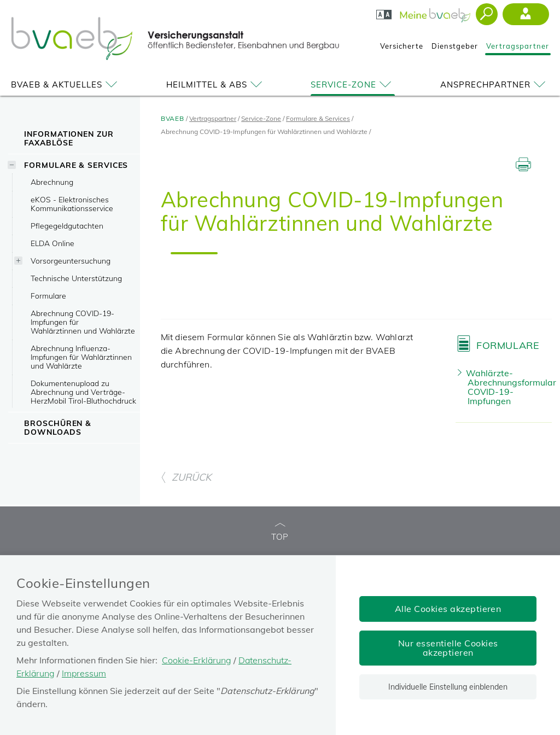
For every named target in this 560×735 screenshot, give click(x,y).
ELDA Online (52, 243)
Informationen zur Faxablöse (69, 138)
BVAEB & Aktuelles (66, 84)
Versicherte (402, 46)
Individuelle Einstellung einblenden (448, 687)
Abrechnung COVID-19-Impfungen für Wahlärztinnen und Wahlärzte (83, 322)
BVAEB (173, 118)
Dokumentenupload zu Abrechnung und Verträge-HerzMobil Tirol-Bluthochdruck (83, 392)
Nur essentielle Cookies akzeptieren (448, 648)
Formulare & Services (76, 165)
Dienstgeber (455, 46)
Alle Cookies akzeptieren (448, 609)
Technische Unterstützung (76, 278)
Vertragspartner (518, 46)
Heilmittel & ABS (216, 84)
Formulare (48, 296)
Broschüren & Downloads (58, 427)
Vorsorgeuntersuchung (71, 261)
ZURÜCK (186, 477)
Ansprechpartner (495, 84)
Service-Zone (353, 84)
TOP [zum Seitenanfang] (280, 532)
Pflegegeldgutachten (67, 226)
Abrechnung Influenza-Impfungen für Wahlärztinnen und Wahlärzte (81, 357)
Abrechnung (52, 182)
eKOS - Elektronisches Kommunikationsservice (72, 204)
